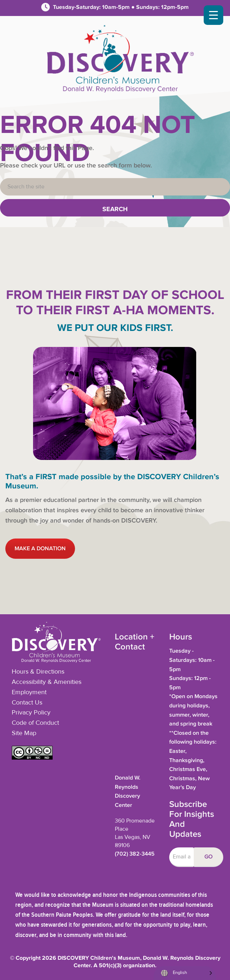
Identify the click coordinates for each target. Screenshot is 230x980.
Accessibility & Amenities (47, 682)
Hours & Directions (38, 672)
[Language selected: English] (185, 973)
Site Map (24, 733)
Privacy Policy (31, 713)
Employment (29, 692)
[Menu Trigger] (213, 15)
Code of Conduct (35, 723)
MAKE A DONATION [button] (40, 549)
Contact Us (27, 703)
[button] (32, 758)
